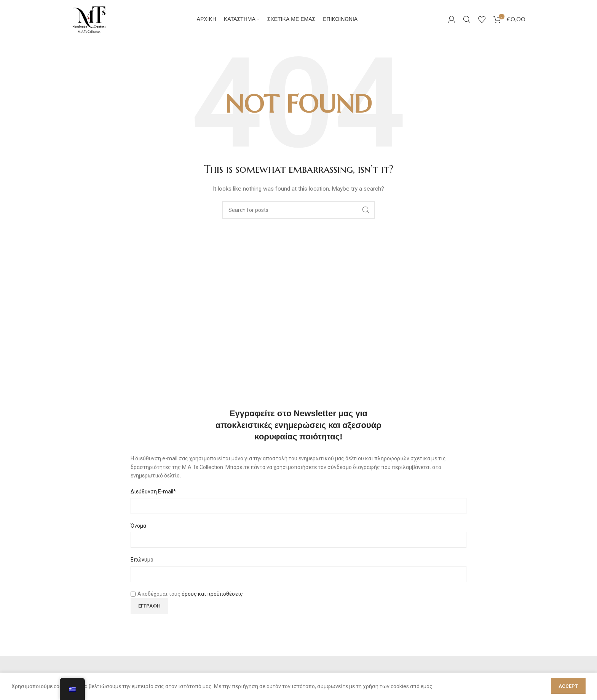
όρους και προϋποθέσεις (212, 605)
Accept (568, 686)
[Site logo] (94, 24)
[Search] (467, 25)
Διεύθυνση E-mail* (153, 503)
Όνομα (138, 536)
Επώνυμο (142, 570)
